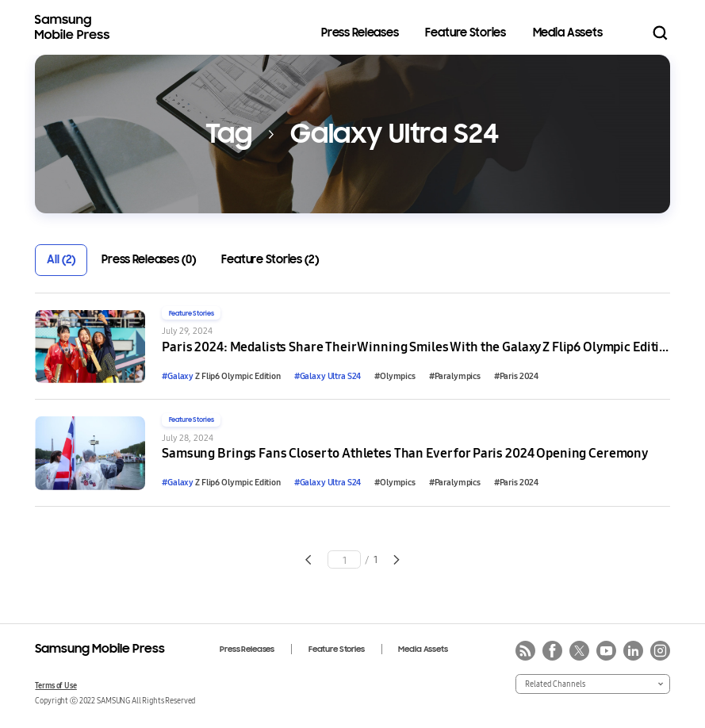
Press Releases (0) (149, 259)
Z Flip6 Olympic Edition (221, 376)
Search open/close (660, 33)
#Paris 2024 (516, 376)
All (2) (61, 259)
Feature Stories (466, 33)
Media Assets (568, 33)
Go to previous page (308, 559)
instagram (660, 651)
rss (525, 651)
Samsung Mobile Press (75, 27)
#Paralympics (455, 376)
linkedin (633, 651)
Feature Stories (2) (270, 259)
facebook (552, 651)
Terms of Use (56, 685)
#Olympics (395, 376)
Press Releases (360, 33)
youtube (606, 651)
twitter (579, 651)
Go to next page (397, 559)
